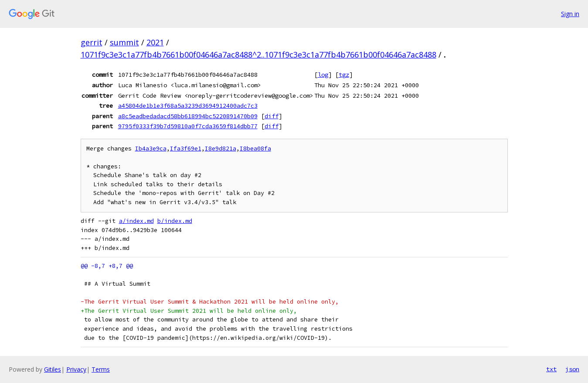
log (323, 75)
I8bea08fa (255, 149)
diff (272, 116)
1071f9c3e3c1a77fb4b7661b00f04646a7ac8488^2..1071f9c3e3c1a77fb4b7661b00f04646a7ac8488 (258, 55)
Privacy (76, 369)
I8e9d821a (221, 149)
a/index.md (136, 221)
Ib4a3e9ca (151, 149)
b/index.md (175, 221)
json (572, 369)
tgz (344, 75)
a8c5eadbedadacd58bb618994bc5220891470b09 (188, 116)
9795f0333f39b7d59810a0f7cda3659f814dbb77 (188, 126)
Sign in (570, 14)
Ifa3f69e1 (186, 149)
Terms (101, 369)
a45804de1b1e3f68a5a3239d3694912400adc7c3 (188, 106)
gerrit (92, 42)
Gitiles (53, 369)
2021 (155, 42)
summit (124, 42)
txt (551, 369)
